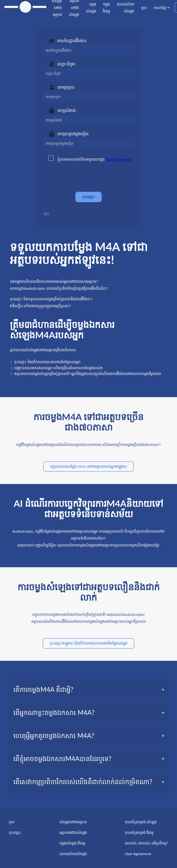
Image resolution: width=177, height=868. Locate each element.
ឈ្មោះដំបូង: (67, 64)
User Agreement (119, 159)
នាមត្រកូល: (66, 87)
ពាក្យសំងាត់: (67, 110)
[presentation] (77, 177)
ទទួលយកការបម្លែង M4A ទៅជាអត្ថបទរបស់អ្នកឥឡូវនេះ (88, 466)
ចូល (46, 213)
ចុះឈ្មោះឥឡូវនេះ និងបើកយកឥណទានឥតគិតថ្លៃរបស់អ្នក (89, 643)
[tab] (88, 689)
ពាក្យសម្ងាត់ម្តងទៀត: (73, 134)
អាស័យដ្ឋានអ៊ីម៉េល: (72, 41)
